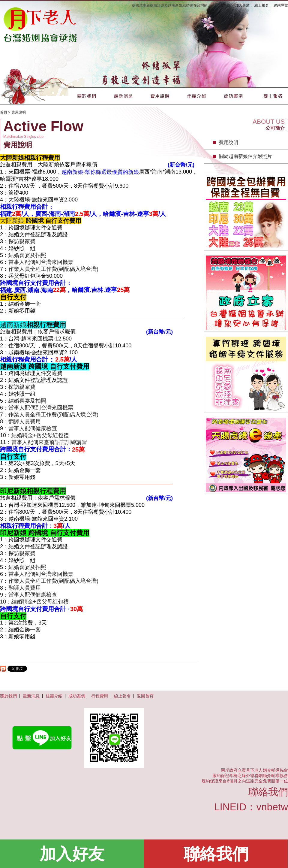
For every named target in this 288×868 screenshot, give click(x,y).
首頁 (4, 112)
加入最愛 (242, 5)
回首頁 (225, 5)
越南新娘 (13, 325)
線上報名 (262, 5)
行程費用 (100, 696)
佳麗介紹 (196, 96)
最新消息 (123, 96)
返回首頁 (145, 696)
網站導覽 (281, 5)
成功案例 (233, 96)
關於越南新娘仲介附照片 (245, 156)
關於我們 (87, 96)
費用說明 (160, 96)
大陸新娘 (49, 165)
